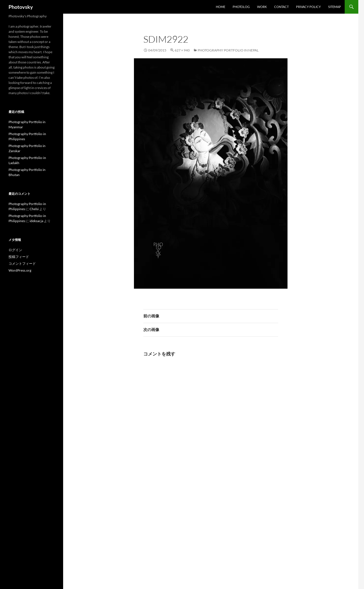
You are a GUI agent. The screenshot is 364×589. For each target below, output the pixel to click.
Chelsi (34, 209)
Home (221, 7)
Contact (281, 7)
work (262, 7)
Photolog (241, 7)
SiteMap (335, 7)
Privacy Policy (308, 7)
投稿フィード (19, 257)
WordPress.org (20, 270)
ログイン (15, 250)
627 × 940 (182, 50)
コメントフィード (22, 263)
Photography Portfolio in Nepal (228, 50)
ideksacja (36, 221)
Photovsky (21, 7)
